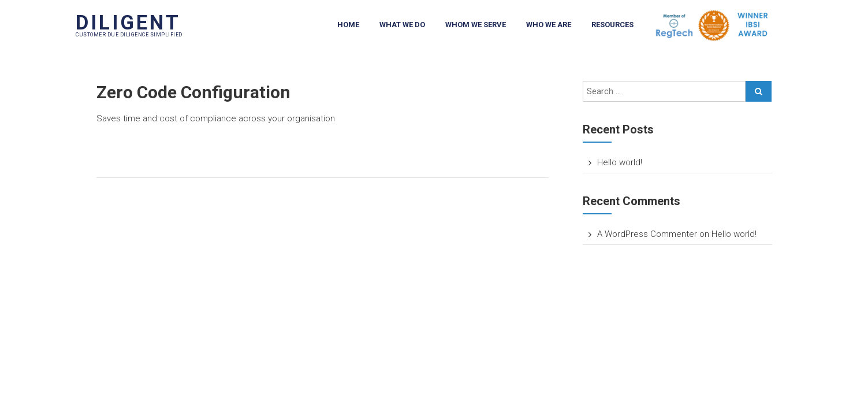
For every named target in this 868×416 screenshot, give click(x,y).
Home (348, 25)
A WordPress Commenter (647, 234)
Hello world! (620, 162)
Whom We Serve (476, 25)
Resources (612, 25)
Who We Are (549, 25)
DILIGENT (128, 23)
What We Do (402, 25)
